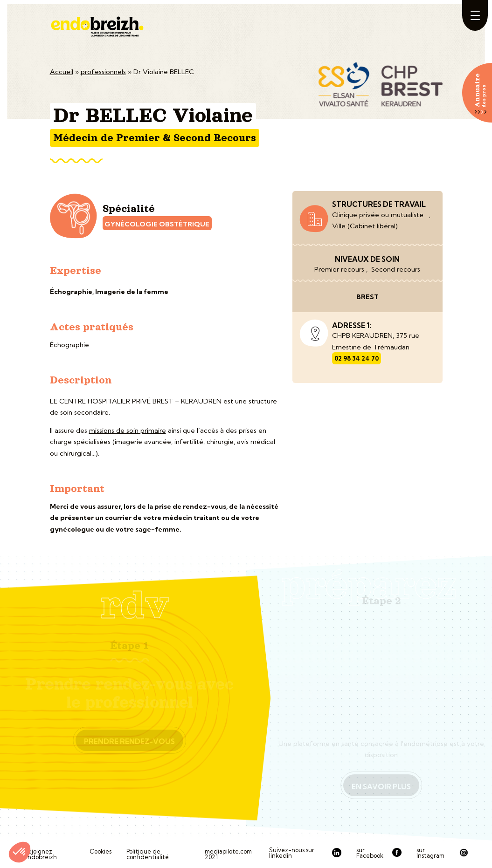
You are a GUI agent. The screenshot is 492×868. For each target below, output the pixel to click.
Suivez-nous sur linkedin (292, 853)
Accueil (62, 72)
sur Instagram (430, 853)
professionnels (103, 72)
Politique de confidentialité (148, 854)
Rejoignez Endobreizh (40, 854)
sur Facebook (370, 853)
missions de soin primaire (128, 431)
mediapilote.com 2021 (228, 854)
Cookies (100, 852)
